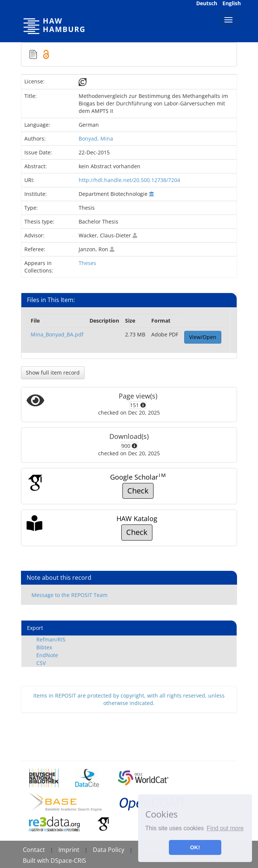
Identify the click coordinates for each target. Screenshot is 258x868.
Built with (37, 861)
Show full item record (53, 373)
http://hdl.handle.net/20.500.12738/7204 (129, 180)
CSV (41, 663)
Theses (87, 263)
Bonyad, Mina (96, 138)
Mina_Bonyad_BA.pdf (57, 334)
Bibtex (44, 647)
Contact (34, 850)
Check (138, 491)
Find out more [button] (225, 828)
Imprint (69, 850)
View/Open (203, 337)
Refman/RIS (51, 639)
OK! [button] (195, 847)
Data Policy (109, 850)
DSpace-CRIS (68, 861)
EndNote (47, 655)
